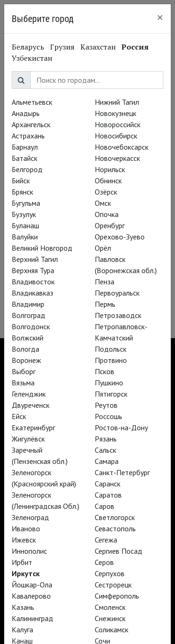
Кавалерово (31, 596)
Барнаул (25, 147)
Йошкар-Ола (32, 585)
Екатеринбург (33, 427)
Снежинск (110, 618)
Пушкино (109, 383)
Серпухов (110, 573)
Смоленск (110, 607)
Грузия (62, 47)
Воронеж (26, 360)
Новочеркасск (117, 158)
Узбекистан (32, 58)
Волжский (28, 338)
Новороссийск (118, 124)
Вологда (25, 349)
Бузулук (24, 214)
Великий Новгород (42, 248)
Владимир (28, 304)
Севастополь (115, 528)
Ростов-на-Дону (121, 427)
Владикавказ (32, 293)
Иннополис (29, 551)
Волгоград (28, 315)
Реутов (106, 405)
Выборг (24, 371)
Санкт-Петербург (122, 472)
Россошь (108, 416)
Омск (103, 203)
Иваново (26, 528)
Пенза (105, 282)
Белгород (27, 169)
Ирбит (22, 562)
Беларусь (28, 47)
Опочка (107, 214)
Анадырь (26, 113)
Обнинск (108, 181)
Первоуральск (117, 293)
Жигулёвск (28, 439)
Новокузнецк (115, 113)
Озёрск (106, 192)
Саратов (108, 495)
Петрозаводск (118, 315)
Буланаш (25, 225)
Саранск (108, 484)
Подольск (111, 349)
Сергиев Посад (119, 551)
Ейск (19, 416)
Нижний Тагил (117, 102)
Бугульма (26, 203)
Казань (23, 607)
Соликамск (112, 630)
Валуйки (25, 237)
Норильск (110, 169)
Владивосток (33, 282)
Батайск (24, 158)
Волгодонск (31, 326)
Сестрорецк (113, 585)
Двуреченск (31, 405)
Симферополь (117, 596)
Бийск (21, 181)
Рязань (106, 439)
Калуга (22, 630)
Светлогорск (115, 517)
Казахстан (98, 47)
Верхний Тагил (35, 259)
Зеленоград (30, 517)
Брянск (22, 192)
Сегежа (106, 540)
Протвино (111, 360)
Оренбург (110, 225)
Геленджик (29, 394)
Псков (105, 371)
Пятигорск (111, 394)
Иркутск (26, 573)
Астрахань (28, 136)
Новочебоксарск (122, 147)
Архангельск (31, 124)
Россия (135, 47)
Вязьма (23, 383)
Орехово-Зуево (120, 237)
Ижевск (24, 540)
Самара (107, 461)
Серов (104, 562)
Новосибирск (116, 136)
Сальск (105, 450)
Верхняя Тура (33, 270)
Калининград (32, 618)
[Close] (160, 17)
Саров (105, 506)
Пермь (105, 304)
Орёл (103, 248)
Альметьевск (32, 102)
